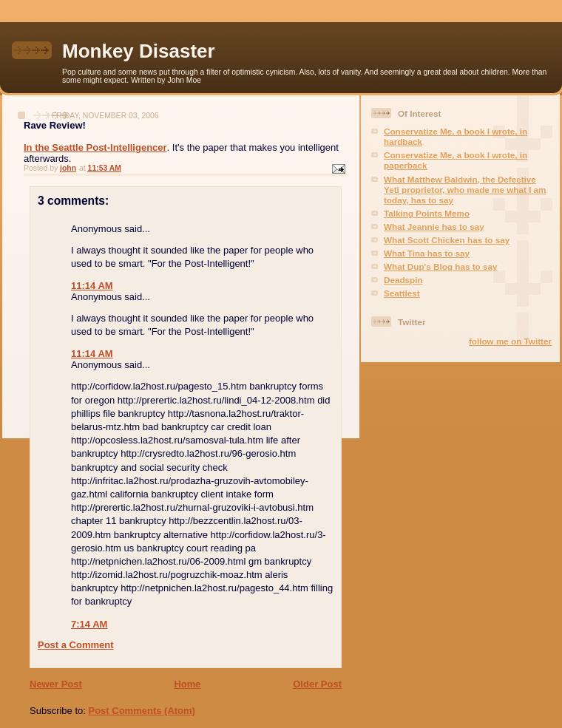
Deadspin (403, 280)
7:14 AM (89, 624)
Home (187, 684)
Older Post (317, 684)
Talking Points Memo (427, 213)
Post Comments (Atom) (142, 711)
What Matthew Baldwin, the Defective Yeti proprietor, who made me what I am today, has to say (465, 190)
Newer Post (56, 684)
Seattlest (402, 293)
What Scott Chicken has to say (447, 240)
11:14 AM (92, 286)
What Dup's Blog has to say (440, 266)
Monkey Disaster (139, 51)
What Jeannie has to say (434, 227)
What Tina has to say (427, 253)
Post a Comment (76, 645)
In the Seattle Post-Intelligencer (95, 147)
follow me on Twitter (510, 341)
